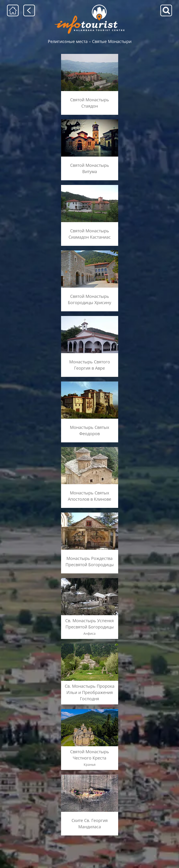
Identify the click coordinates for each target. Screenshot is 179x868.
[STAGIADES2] (90, 55)
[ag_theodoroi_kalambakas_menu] (90, 382)
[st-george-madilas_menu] (90, 774)
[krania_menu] (90, 709)
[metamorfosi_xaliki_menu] (90, 644)
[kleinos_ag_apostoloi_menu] (90, 447)
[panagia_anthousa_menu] (90, 578)
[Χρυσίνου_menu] (90, 251)
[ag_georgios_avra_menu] (90, 316)
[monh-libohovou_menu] (90, 513)
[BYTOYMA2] (90, 121)
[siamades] (90, 185)
